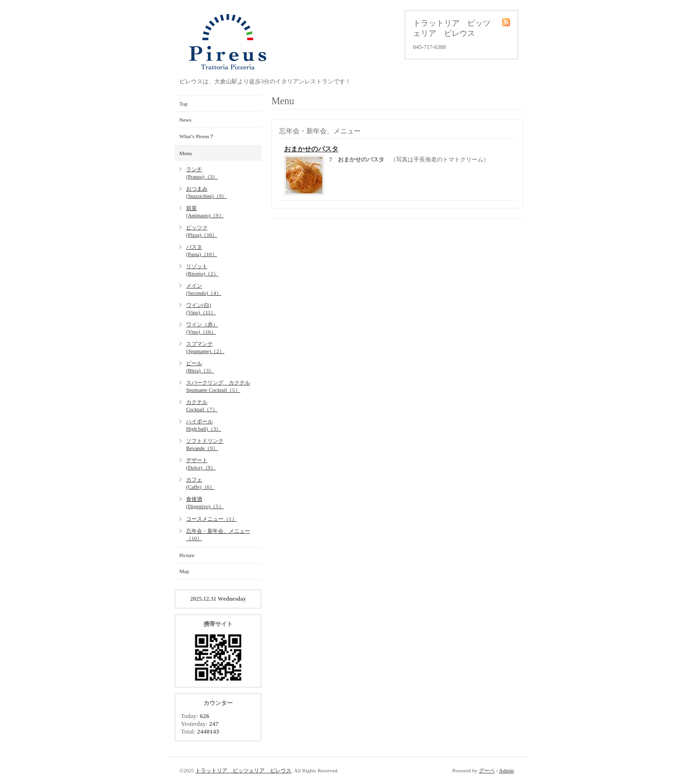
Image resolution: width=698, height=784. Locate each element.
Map (184, 571)
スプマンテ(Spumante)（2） (205, 347)
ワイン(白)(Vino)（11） (201, 309)
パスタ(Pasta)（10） (202, 250)
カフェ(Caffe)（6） (200, 483)
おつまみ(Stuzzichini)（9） (206, 192)
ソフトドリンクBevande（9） (205, 444)
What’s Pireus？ (197, 136)
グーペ (487, 770)
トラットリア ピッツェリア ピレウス (243, 770)
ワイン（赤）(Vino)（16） (202, 328)
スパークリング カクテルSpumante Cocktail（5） (218, 386)
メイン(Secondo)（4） (204, 289)
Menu (186, 153)
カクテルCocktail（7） (202, 406)
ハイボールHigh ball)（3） (204, 425)
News (185, 120)
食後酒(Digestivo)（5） (205, 503)
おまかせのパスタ (311, 149)
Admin (506, 770)
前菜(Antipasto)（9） (205, 212)
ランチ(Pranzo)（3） (202, 173)
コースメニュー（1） (212, 519)
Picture (187, 555)
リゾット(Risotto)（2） (202, 270)
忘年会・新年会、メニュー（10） (218, 535)
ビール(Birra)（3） (200, 367)
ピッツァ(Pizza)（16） (202, 231)
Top (183, 104)
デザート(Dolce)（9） (201, 464)
